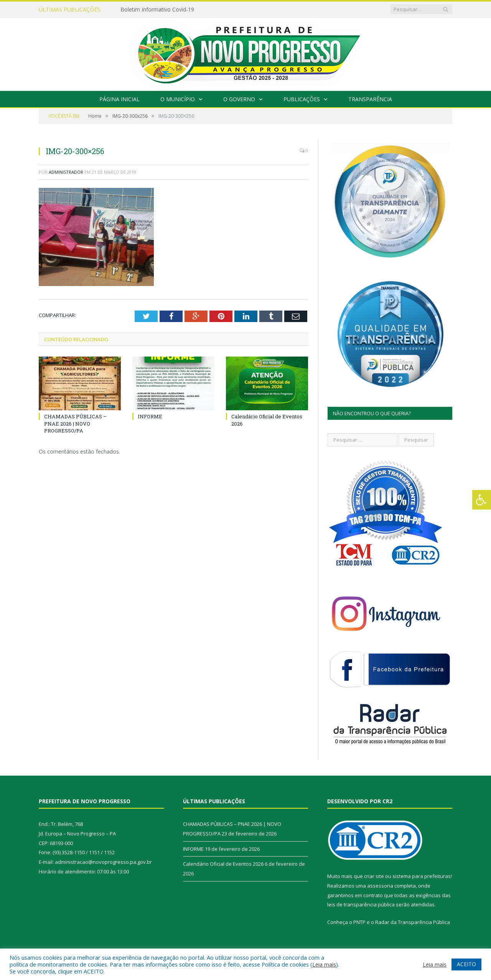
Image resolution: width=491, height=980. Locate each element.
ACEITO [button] (466, 964)
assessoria (380, 886)
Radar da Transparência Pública (413, 922)
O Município (178, 99)
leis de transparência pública (361, 904)
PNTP (359, 922)
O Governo (239, 99)
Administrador (66, 172)
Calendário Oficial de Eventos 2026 (223, 864)
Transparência (370, 99)
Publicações (302, 99)
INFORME (150, 416)
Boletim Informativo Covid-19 (157, 10)
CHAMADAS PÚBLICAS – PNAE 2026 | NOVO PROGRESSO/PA (75, 423)
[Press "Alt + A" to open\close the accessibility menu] (482, 500)
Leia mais (324, 964)
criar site (374, 876)
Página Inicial (119, 99)
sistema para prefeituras (422, 876)
